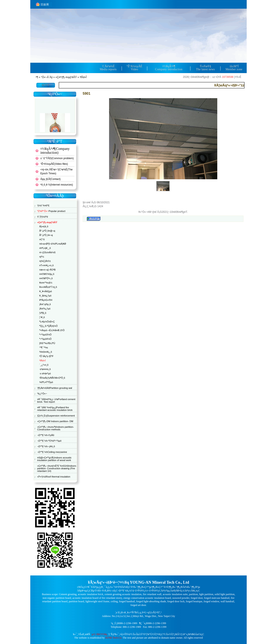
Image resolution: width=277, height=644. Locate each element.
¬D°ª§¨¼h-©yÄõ (46, 435)
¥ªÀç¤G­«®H (46, 300)
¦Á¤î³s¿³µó (45, 309)
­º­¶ (37, 77)
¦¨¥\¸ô (42, 317)
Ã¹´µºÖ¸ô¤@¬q (47, 231)
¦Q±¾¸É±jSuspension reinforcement (56, 416)
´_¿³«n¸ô (44, 365)
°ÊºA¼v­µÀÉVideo (134, 68)
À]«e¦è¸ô (44, 226)
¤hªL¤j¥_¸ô (45, 248)
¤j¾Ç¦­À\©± (45, 261)
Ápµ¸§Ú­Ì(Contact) (51, 179)
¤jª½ (42, 257)
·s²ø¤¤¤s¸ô (45, 369)
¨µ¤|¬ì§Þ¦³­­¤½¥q (99, 634)
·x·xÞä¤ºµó (45, 373)
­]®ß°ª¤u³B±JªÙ (47, 343)
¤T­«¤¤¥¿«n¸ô (47, 265)
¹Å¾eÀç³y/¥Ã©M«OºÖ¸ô (52, 378)
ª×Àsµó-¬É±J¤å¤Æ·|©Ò (52, 330)
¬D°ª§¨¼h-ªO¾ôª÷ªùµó (49, 441)
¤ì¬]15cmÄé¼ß (48, 252)
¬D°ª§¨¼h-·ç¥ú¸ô (46, 446)
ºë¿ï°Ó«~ (42, 394)
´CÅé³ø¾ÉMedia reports (108, 68)
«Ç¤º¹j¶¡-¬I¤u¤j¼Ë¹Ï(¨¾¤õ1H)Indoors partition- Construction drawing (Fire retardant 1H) (57, 468)
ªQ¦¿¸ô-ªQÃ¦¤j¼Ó (49, 326)
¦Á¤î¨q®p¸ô (45, 304)
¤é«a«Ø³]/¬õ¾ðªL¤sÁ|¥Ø (53, 244)
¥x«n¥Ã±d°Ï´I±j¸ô (48, 287)
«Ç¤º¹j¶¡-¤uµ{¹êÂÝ (66, 77)
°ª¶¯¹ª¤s (44, 348)
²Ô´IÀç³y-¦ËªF (47, 356)
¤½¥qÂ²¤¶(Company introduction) (55, 151)
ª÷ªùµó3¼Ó (46, 335)
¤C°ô (42, 239)
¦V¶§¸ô (43, 313)
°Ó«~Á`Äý (47, 77)
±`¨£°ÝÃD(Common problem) (57, 158)
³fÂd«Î (83, 77)
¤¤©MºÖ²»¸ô (46, 278)
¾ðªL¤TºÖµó (46, 382)
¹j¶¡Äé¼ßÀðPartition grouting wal (55, 388)
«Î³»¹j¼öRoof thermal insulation (54, 477)
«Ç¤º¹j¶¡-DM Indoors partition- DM (55, 421)
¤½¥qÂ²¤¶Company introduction (169, 68)
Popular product (51, 211)
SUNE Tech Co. (114, 638)
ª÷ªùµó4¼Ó (46, 339)
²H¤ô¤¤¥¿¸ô (46, 352)
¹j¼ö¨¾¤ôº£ (43, 205)
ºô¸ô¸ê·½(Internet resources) (57, 185)
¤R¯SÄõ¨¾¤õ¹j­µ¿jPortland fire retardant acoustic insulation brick (55, 409)
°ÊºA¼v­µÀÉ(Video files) (54, 164)
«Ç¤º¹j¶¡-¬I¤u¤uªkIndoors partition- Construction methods (56, 428)
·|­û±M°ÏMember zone (234, 68)
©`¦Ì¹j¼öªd (43, 217)
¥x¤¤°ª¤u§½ (46, 283)
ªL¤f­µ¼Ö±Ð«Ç (47, 322)
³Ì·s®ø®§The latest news (205, 68)
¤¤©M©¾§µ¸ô (47, 274)
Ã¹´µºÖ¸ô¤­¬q (46, 235)
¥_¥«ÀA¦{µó (46, 291)
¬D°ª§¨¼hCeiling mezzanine (52, 452)
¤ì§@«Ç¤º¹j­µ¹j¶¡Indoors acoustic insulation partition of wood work (54, 459)
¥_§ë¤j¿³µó (45, 296)
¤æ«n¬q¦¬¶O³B (48, 270)
